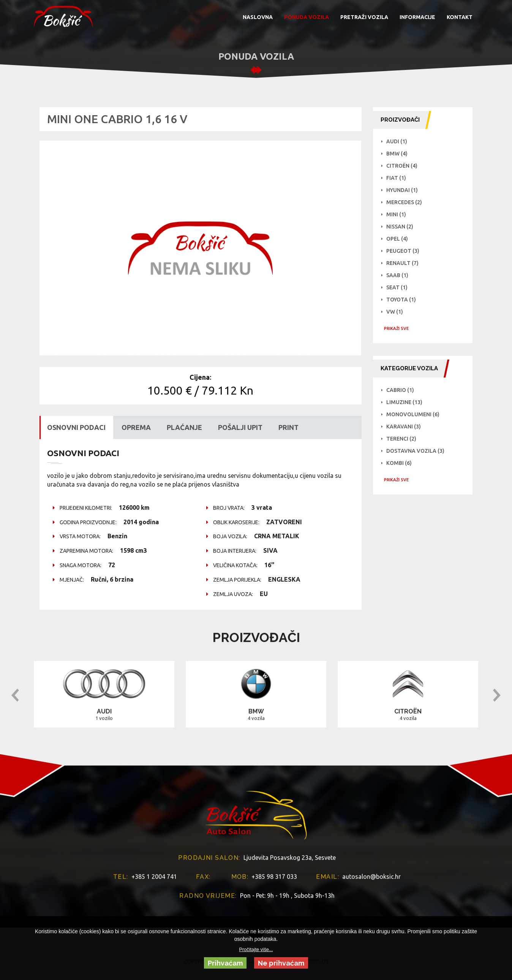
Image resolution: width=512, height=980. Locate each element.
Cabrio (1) (470, 390)
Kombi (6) (469, 463)
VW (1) (404, 312)
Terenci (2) (471, 439)
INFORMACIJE (417, 17)
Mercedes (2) (413, 202)
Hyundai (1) (411, 190)
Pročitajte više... (256, 950)
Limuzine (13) (474, 402)
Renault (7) (412, 263)
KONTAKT (460, 17)
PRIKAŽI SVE (405, 328)
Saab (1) (406, 275)
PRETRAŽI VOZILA (364, 17)
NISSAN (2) (409, 227)
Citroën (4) (411, 166)
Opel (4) (406, 239)
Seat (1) (406, 287)
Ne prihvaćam (281, 963)
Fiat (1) (405, 178)
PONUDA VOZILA (307, 17)
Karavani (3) (473, 427)
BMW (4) (406, 154)
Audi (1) (406, 141)
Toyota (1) (410, 300)
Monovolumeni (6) (483, 414)
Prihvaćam (225, 963)
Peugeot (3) (412, 251)
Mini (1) (405, 214)
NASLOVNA (258, 17)
